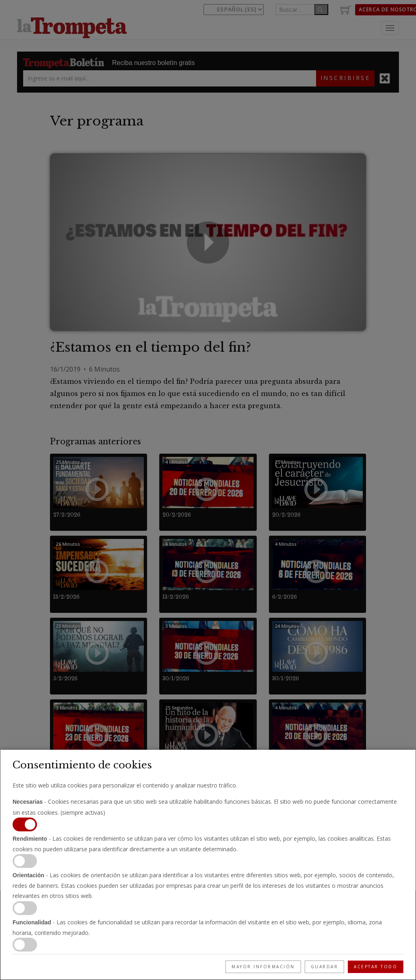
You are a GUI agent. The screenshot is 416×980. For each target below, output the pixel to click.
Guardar (325, 967)
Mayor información (263, 967)
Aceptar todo (376, 967)
